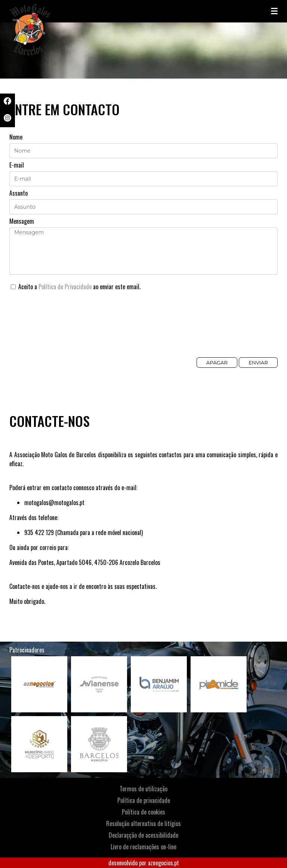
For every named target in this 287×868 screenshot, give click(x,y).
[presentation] (66, 328)
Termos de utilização (143, 789)
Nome (16, 137)
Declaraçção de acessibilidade (143, 835)
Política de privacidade (144, 800)
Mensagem (22, 221)
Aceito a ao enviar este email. (76, 287)
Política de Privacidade (65, 287)
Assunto (18, 193)
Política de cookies (143, 812)
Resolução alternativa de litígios (143, 823)
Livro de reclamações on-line (143, 847)
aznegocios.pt (163, 863)
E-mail (17, 165)
